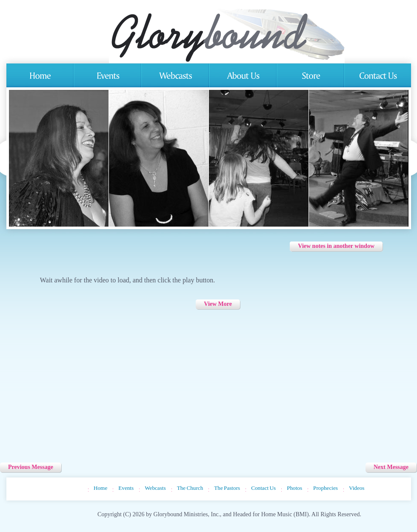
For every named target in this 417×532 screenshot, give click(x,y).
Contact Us (263, 488)
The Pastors (227, 488)
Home (100, 488)
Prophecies (326, 488)
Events (126, 488)
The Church (190, 488)
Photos (294, 488)
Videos (357, 488)
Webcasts (155, 488)
